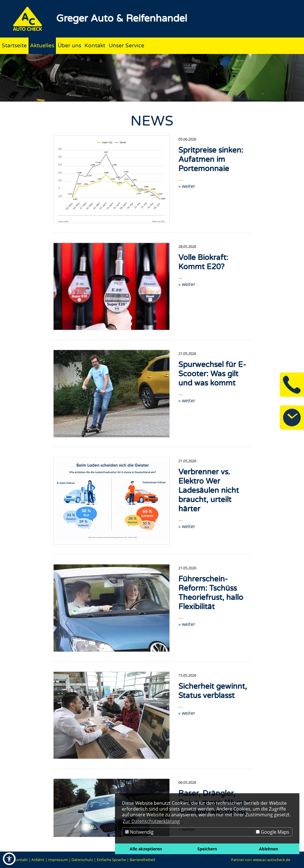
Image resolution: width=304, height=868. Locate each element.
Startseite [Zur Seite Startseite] (14, 45)
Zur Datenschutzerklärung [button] (151, 821)
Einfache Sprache (111, 860)
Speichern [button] (207, 849)
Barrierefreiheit (142, 860)
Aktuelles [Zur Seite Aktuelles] (42, 45)
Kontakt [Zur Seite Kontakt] (95, 45)
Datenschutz (82, 860)
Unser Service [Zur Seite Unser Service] (126, 45)
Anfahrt (38, 860)
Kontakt (21, 860)
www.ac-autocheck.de (272, 860)
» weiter (187, 186)
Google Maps (273, 832)
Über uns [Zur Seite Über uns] (69, 45)
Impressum (58, 860)
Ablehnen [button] (269, 849)
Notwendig (139, 832)
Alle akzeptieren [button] (146, 849)
